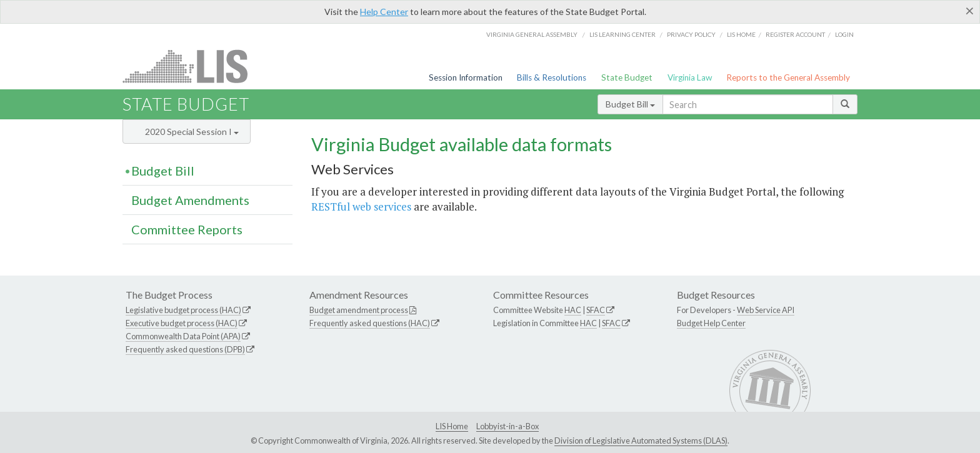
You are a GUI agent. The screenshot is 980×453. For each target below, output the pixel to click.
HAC (573, 310)
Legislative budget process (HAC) (183, 310)
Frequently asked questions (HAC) (370, 323)
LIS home (741, 34)
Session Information (466, 77)
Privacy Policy (691, 34)
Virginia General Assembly (532, 34)
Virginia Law (690, 77)
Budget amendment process (359, 310)
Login (844, 34)
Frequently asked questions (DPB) (185, 349)
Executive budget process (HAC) (182, 323)
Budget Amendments (190, 200)
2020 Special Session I (192, 132)
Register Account (795, 34)
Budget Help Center (711, 323)
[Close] (970, 11)
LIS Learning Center (622, 34)
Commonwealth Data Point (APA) (183, 336)
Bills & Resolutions (552, 77)
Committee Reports (187, 229)
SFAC (596, 310)
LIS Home (452, 426)
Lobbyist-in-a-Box (507, 426)
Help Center (384, 12)
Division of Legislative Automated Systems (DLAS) (641, 441)
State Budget (627, 77)
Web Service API (766, 310)
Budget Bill (630, 104)
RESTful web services (361, 207)
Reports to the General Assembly (788, 77)
